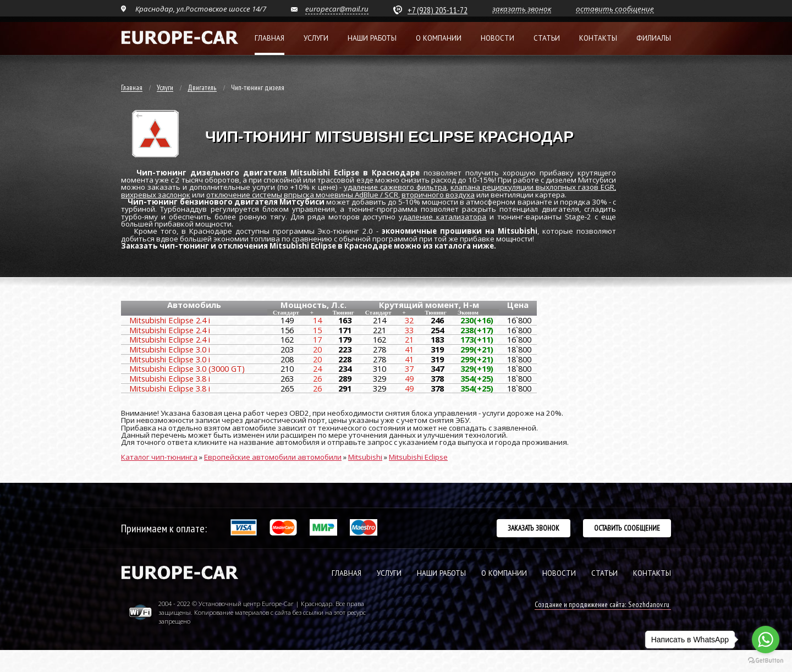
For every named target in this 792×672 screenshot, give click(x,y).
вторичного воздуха (438, 195)
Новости (497, 38)
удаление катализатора (442, 217)
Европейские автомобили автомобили (273, 457)
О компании (439, 38)
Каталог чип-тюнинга (159, 457)
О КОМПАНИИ (504, 573)
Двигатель (202, 88)
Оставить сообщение (627, 528)
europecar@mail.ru (337, 9)
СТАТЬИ (604, 573)
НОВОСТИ (559, 573)
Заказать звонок (533, 528)
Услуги (316, 38)
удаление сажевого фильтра (395, 187)
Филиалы (654, 38)
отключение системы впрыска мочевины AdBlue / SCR (302, 195)
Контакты (598, 38)
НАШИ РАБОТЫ (441, 573)
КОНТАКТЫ (652, 573)
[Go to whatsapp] (766, 640)
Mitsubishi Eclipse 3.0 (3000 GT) (187, 368)
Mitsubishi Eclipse (418, 457)
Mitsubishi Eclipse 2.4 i (170, 320)
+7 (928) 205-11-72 (438, 10)
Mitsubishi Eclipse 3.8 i (170, 378)
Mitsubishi (365, 457)
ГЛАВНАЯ (346, 573)
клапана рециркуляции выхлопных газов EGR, (533, 187)
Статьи (547, 38)
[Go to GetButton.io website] (766, 661)
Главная (269, 38)
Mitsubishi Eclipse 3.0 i (170, 349)
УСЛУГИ (389, 573)
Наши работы (372, 38)
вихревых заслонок (156, 195)
